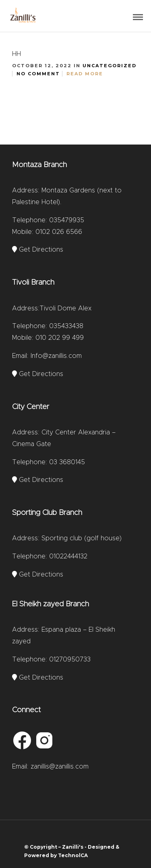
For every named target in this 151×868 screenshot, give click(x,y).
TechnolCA (73, 855)
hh (17, 54)
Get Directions (38, 250)
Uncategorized (110, 66)
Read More (85, 74)
